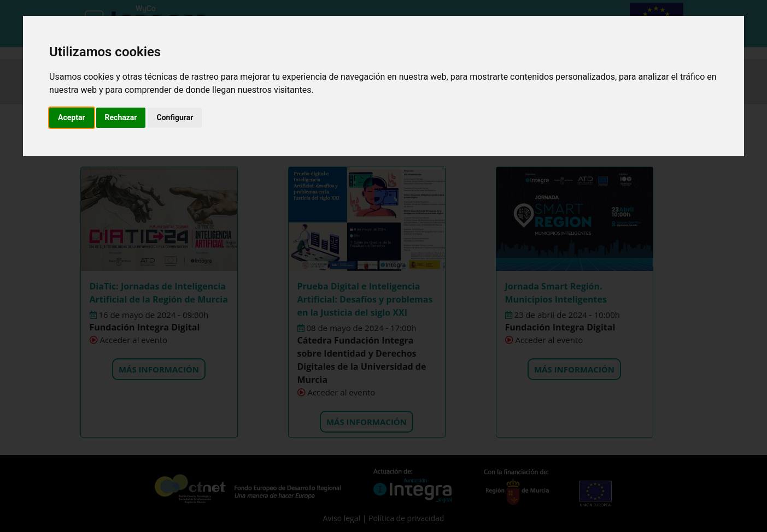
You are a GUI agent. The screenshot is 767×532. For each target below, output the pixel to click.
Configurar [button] (175, 117)
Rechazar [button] (121, 117)
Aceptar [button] (72, 117)
